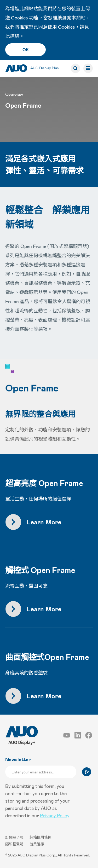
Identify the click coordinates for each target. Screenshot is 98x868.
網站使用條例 (41, 837)
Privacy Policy (54, 815)
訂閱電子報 (15, 837)
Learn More (44, 522)
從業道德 (37, 844)
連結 (15, 36)
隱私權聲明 (15, 844)
